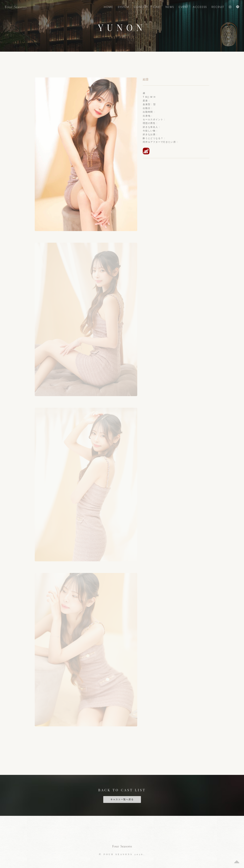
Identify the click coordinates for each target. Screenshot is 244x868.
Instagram (230, 7)
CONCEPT (141, 7)
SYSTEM (123, 7)
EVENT (183, 7)
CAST (157, 7)
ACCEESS (200, 7)
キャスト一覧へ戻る (122, 799)
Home (109, 7)
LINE (238, 7)
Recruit (218, 7)
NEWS (170, 7)
